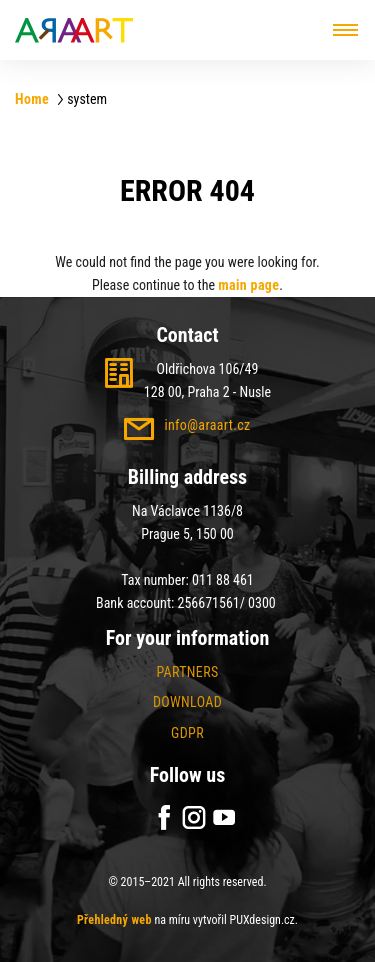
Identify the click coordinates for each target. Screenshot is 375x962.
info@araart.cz (207, 425)
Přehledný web (114, 920)
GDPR (187, 733)
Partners (187, 672)
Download (187, 702)
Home (32, 99)
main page (248, 285)
